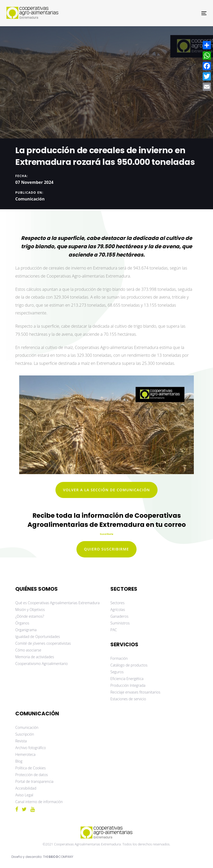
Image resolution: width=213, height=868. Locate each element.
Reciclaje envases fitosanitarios (135, 692)
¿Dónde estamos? (30, 616)
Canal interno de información (39, 802)
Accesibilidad (26, 788)
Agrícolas (118, 610)
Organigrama (26, 630)
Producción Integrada (128, 685)
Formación (119, 658)
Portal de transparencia (34, 781)
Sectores (118, 603)
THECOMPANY (58, 857)
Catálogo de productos (129, 665)
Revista (21, 741)
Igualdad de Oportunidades (38, 637)
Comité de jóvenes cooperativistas (43, 643)
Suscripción (25, 734)
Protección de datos (32, 775)
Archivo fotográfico (31, 748)
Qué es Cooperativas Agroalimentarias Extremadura (57, 603)
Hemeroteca (25, 754)
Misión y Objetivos (30, 610)
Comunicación (30, 199)
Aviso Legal (24, 795)
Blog (19, 761)
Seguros (117, 672)
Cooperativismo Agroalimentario (42, 664)
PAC (114, 630)
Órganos (22, 623)
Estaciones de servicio (128, 699)
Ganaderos (119, 616)
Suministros (120, 623)
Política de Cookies (30, 768)
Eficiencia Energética (127, 679)
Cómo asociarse (28, 650)
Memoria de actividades (35, 657)
